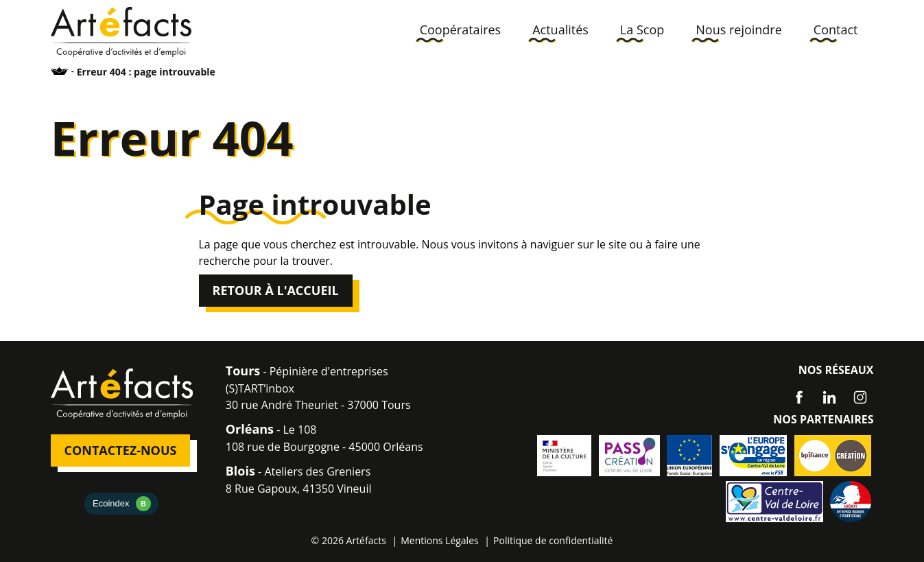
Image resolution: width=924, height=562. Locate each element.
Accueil (60, 71)
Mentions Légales (440, 540)
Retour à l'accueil (276, 290)
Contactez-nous (121, 450)
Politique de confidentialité (553, 540)
